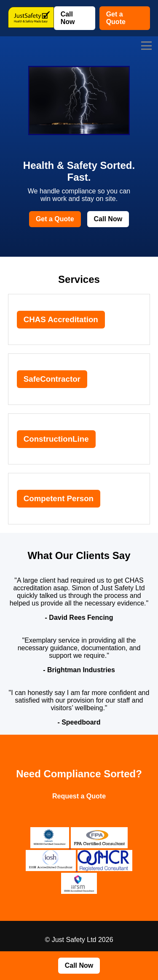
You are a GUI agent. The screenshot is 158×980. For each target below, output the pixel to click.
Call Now (68, 18)
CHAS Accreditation (61, 319)
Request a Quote (79, 796)
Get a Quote (116, 18)
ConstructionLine (56, 439)
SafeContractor (52, 379)
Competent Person (59, 498)
